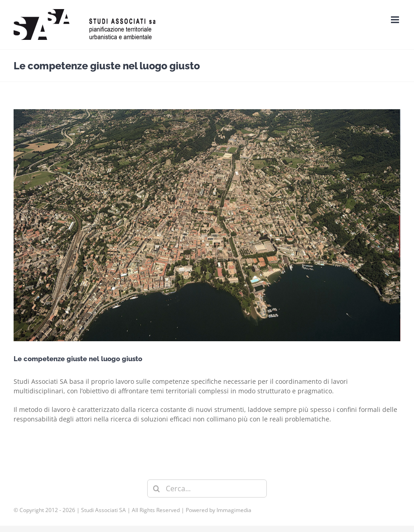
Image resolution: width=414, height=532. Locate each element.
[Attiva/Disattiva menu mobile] (396, 20)
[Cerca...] (207, 488)
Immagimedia (234, 510)
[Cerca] (156, 488)
